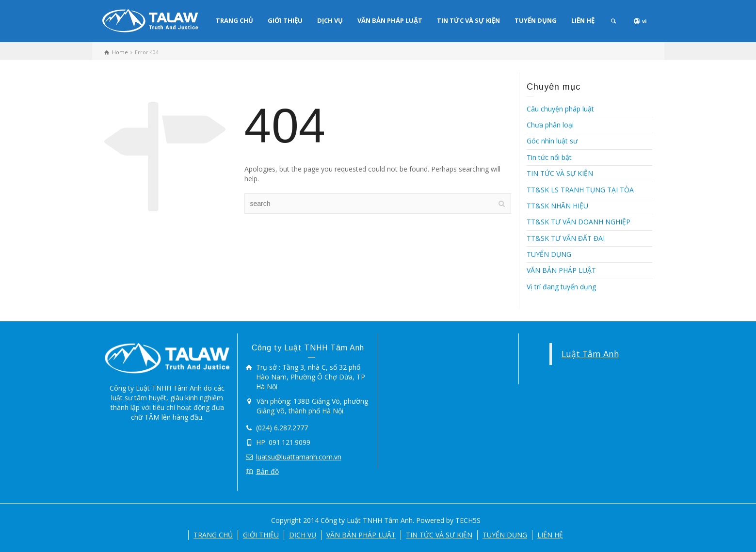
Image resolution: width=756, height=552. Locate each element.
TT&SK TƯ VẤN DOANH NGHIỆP (579, 222)
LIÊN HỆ (583, 20)
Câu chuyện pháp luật (560, 109)
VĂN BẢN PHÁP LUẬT (390, 20)
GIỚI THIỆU (285, 20)
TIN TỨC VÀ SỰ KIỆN (468, 20)
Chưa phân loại (550, 125)
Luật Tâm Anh (590, 354)
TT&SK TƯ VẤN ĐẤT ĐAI (566, 238)
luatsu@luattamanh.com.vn (299, 457)
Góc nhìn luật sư (552, 141)
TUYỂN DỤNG (536, 20)
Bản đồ (267, 471)
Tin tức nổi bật (549, 157)
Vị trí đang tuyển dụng (561, 287)
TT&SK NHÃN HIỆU (557, 206)
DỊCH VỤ (330, 20)
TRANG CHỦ (234, 20)
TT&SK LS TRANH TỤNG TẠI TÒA (580, 190)
